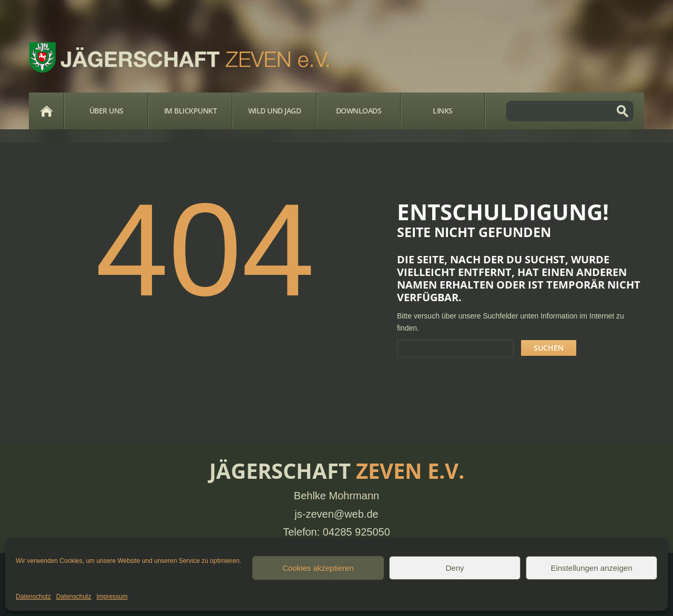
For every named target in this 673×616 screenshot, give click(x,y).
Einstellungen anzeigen (591, 568)
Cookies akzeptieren (318, 568)
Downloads (359, 111)
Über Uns (106, 111)
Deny (455, 568)
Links (443, 111)
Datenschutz (33, 597)
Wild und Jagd (275, 111)
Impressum (112, 597)
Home (46, 111)
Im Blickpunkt (191, 111)
